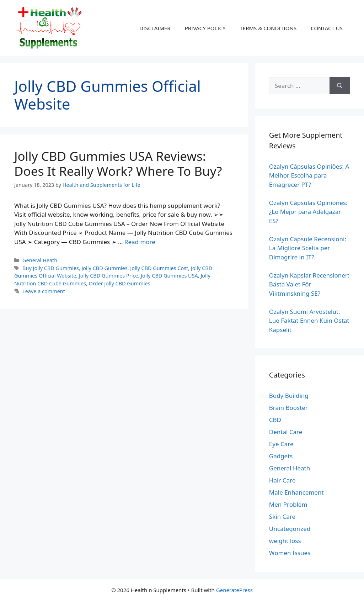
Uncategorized (290, 529)
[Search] (340, 86)
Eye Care (281, 444)
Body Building (289, 396)
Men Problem (288, 504)
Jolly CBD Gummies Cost (159, 268)
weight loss (285, 541)
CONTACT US (327, 28)
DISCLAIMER (155, 28)
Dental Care (286, 432)
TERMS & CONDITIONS (268, 28)
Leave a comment (44, 291)
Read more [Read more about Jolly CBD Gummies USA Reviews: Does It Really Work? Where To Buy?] (140, 242)
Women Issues (290, 553)
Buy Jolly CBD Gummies (51, 268)
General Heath (40, 260)
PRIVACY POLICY (205, 28)
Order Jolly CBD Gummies (120, 283)
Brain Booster (288, 408)
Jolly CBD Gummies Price (109, 276)
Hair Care (282, 480)
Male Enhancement (296, 492)
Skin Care (282, 516)
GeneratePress (234, 590)
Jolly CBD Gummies (104, 268)
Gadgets (281, 456)
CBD (275, 420)
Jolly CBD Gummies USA (169, 276)
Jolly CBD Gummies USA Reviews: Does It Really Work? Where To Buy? (118, 164)
